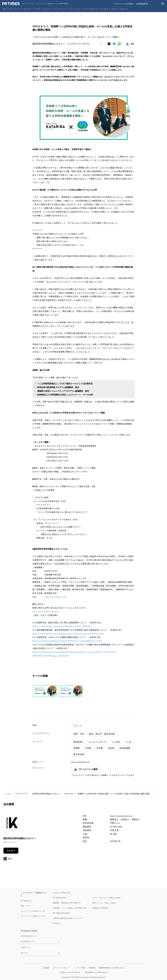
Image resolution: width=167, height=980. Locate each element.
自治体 (111, 748)
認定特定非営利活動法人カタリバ (46, 794)
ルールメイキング (98, 742)
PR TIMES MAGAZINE (61, 913)
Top (4, 9)
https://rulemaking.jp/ (80, 762)
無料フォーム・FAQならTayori (104, 903)
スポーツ (124, 9)
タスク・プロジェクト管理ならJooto (106, 898)
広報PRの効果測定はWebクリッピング (68, 918)
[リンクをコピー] (132, 44)
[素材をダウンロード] (127, 44)
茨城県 (77, 748)
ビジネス (104, 9)
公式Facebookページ (29, 936)
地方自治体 (79, 754)
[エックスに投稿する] (109, 44)
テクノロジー (15, 9)
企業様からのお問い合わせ (70, 972)
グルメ (114, 9)
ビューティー (60, 9)
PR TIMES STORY (60, 898)
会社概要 (46, 968)
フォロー (11, 851)
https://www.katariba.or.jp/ (55, 597)
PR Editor (57, 923)
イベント (78, 726)
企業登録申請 (142, 4)
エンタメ (47, 9)
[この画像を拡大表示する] (45, 691)
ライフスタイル (90, 9)
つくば (128, 742)
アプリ (37, 9)
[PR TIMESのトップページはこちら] (35, 4)
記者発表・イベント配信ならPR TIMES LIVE (70, 908)
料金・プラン (26, 906)
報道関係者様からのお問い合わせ (112, 968)
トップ (8, 794)
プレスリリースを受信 (123, 4)
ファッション (75, 9)
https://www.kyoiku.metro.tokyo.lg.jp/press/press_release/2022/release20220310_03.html (68, 634)
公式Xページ (25, 948)
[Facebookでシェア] (114, 44)
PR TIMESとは (26, 901)
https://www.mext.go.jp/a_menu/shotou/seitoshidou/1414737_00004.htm (62, 626)
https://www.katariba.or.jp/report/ (46, 612)
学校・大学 (79, 734)
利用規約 (92, 968)
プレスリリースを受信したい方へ (33, 911)
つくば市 (116, 742)
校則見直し (79, 742)
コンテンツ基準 (79, 968)
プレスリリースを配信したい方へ (33, 916)
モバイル (27, 9)
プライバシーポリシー (61, 968)
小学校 (88, 748)
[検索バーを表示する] (163, 4)
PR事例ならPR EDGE (100, 908)
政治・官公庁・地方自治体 (102, 734)
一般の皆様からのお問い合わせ (96, 972)
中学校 (100, 748)
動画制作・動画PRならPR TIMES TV (67, 903)
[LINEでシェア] (119, 44)
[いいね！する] (101, 44)
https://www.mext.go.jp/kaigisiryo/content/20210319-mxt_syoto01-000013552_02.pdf (67, 641)
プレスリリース (22, 794)
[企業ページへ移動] (12, 824)
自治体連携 (125, 748)
